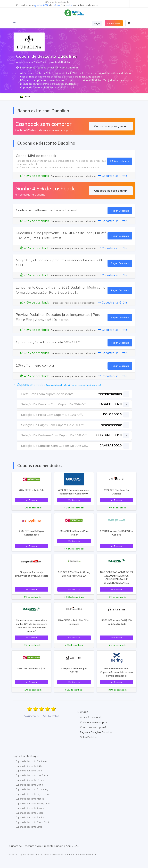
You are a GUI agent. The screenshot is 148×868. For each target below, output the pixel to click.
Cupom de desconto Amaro (30, 808)
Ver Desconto (31, 500)
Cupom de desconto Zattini (29, 785)
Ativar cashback (120, 161)
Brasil (25, 96)
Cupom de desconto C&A (28, 766)
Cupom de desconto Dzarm (30, 780)
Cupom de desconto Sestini (30, 813)
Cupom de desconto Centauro (31, 761)
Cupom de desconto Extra (29, 827)
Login (97, 23)
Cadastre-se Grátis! (113, 176)
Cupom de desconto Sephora (31, 817)
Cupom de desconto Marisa (30, 799)
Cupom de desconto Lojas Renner (33, 794)
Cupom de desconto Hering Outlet (33, 803)
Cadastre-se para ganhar (111, 126)
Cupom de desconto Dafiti (29, 771)
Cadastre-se (114, 23)
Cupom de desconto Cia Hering (32, 789)
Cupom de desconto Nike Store (32, 775)
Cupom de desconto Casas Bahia (33, 822)
